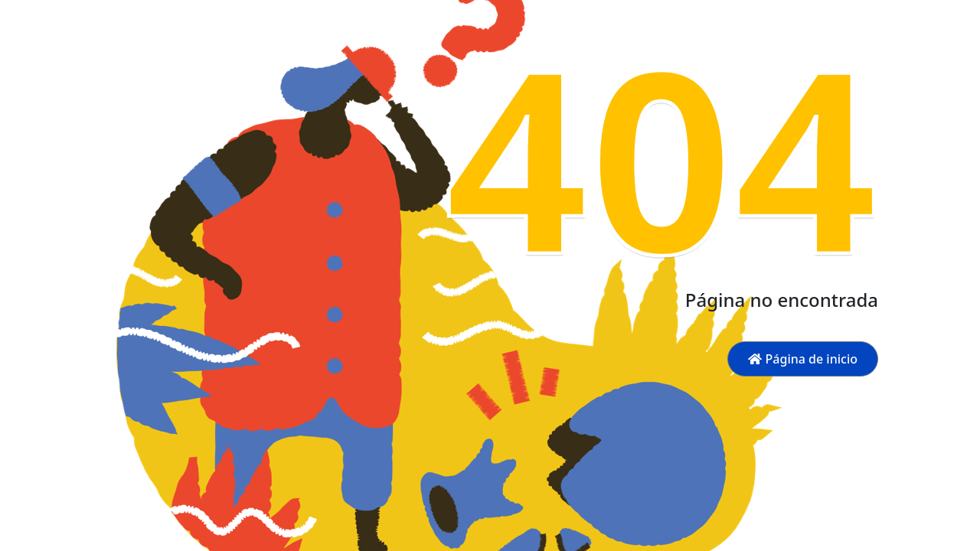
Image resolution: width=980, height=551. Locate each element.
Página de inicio (803, 359)
